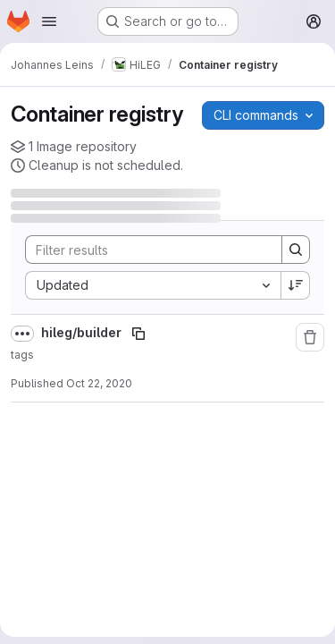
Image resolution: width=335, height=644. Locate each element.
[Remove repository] (310, 337)
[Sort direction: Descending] (296, 285)
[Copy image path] (138, 334)
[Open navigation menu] (49, 21)
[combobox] (153, 285)
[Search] (145, 250)
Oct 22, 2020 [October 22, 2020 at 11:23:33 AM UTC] (99, 383)
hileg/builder (83, 332)
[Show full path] (22, 334)
